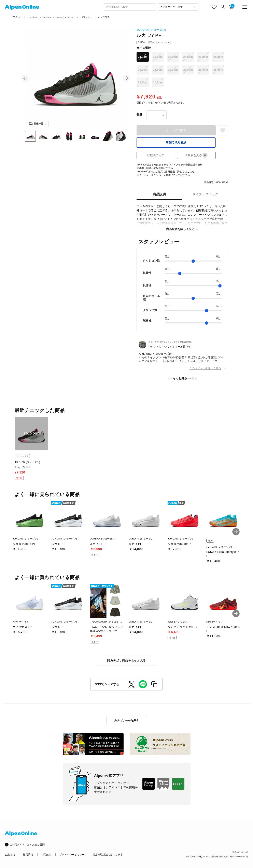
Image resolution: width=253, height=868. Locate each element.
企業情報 (10, 855)
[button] (25, 78)
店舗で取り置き (176, 142)
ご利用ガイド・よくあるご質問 (27, 845)
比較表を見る (196, 155)
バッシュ (47, 17)
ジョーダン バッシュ (65, 17)
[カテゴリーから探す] (178, 7)
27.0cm (173, 70)
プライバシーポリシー (72, 855)
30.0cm (158, 82)
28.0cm (203, 70)
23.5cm (158, 57)
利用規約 (46, 855)
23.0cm (143, 57)
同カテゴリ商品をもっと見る (126, 660)
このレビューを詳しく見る (205, 368)
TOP (15, 17)
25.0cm (203, 57)
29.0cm (143, 82)
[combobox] (129, 7)
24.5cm (188, 57)
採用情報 (28, 855)
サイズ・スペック (205, 194)
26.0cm (143, 70)
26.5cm (158, 70)
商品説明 (159, 194)
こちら (169, 168)
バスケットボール (30, 17)
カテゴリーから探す (126, 720)
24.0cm (173, 57)
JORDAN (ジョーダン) (151, 30)
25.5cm (218, 57)
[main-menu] (245, 7)
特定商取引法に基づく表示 (108, 855)
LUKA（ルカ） (87, 17)
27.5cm (188, 70)
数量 (139, 115)
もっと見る (180, 378)
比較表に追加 (156, 155)
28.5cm (218, 70)
